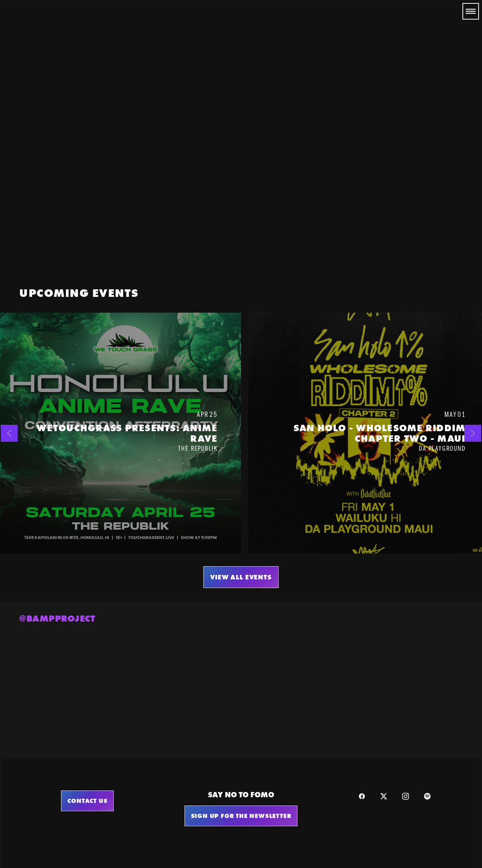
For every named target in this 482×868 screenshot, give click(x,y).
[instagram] (406, 796)
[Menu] (471, 11)
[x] (384, 796)
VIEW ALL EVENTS (241, 577)
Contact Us (87, 801)
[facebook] (362, 796)
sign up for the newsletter (241, 816)
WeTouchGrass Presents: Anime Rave (127, 433)
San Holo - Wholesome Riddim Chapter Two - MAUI (380, 433)
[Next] (473, 433)
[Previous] (9, 433)
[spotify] (427, 796)
